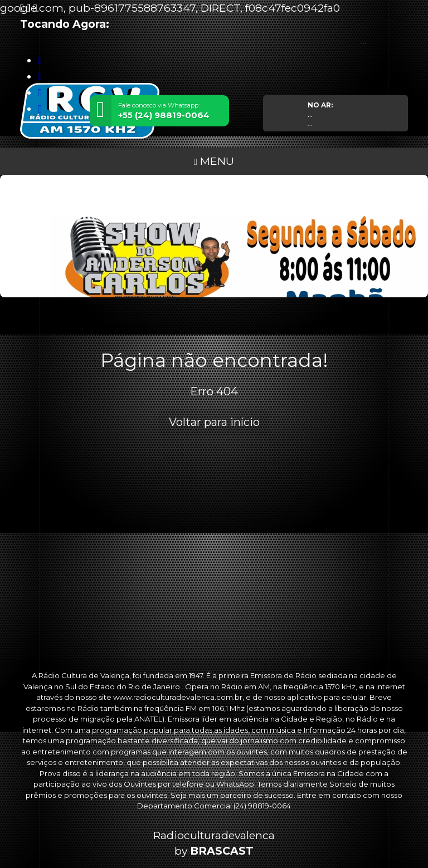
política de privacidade (282, 811)
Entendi (43, 838)
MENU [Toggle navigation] (214, 161)
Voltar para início (214, 422)
